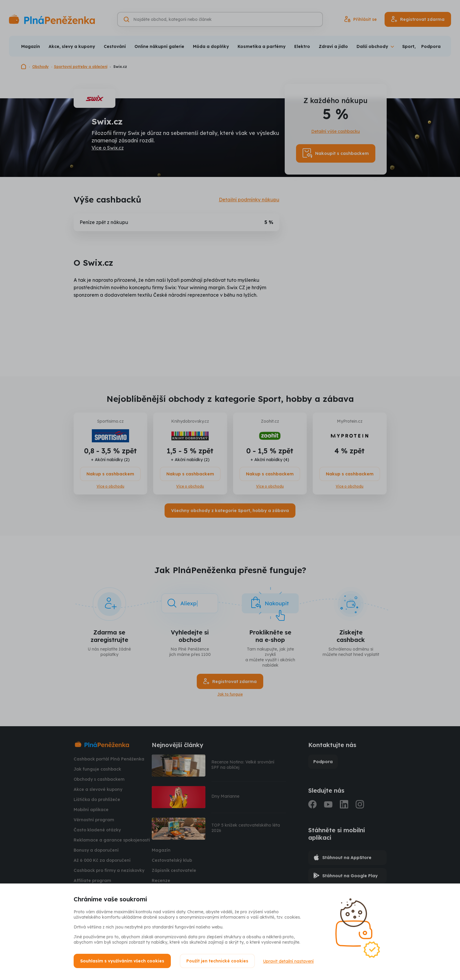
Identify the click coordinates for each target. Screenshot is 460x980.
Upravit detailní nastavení (289, 961)
